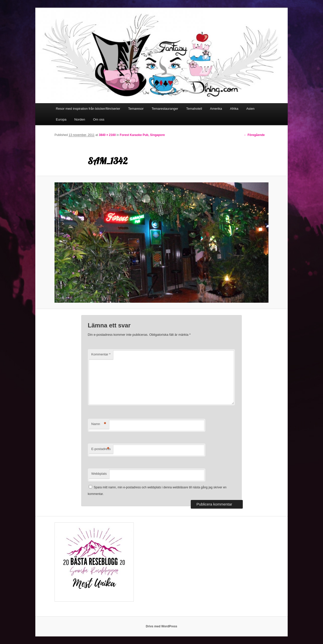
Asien (250, 109)
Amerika (216, 109)
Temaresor (136, 109)
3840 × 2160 (107, 135)
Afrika (234, 109)
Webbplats (99, 474)
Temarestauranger (165, 109)
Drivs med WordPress (162, 626)
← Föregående (254, 135)
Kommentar (101, 354)
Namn (99, 424)
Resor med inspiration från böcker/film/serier (88, 109)
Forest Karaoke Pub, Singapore (142, 135)
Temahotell (194, 109)
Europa (61, 119)
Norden (80, 119)
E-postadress (101, 449)
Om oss (99, 119)
